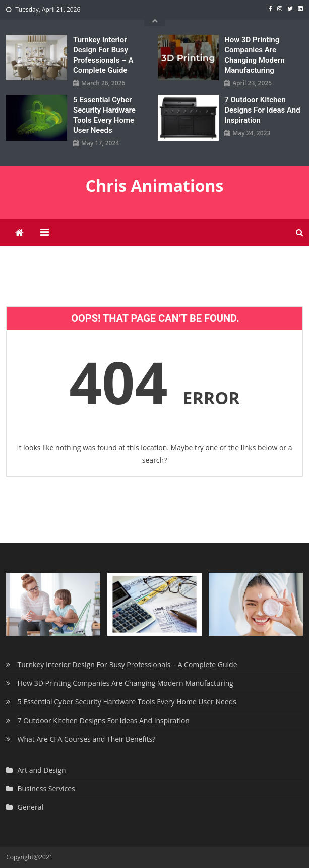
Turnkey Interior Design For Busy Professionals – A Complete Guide (103, 55)
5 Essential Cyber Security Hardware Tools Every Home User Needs (104, 115)
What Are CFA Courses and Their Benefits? (86, 739)
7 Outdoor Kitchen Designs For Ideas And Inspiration (262, 110)
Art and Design (41, 770)
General (30, 807)
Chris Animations (155, 185)
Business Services (46, 789)
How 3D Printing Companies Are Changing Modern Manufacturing (255, 55)
